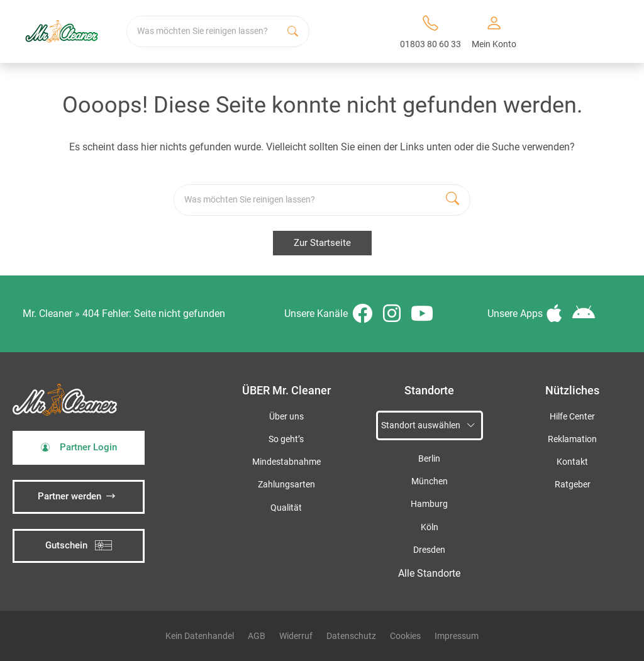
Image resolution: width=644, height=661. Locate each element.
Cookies (405, 636)
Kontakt (572, 462)
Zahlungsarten (286, 485)
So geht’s (286, 439)
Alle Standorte (429, 573)
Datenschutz (351, 636)
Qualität (286, 508)
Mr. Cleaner (47, 314)
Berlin (429, 459)
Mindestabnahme (286, 462)
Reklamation (572, 439)
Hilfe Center (572, 417)
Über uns (286, 417)
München (430, 481)
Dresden (429, 550)
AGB (257, 636)
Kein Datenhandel (200, 636)
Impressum (457, 636)
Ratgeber (573, 485)
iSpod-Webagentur (288, 532)
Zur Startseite (322, 243)
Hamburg (429, 504)
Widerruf (296, 636)
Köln (430, 527)
